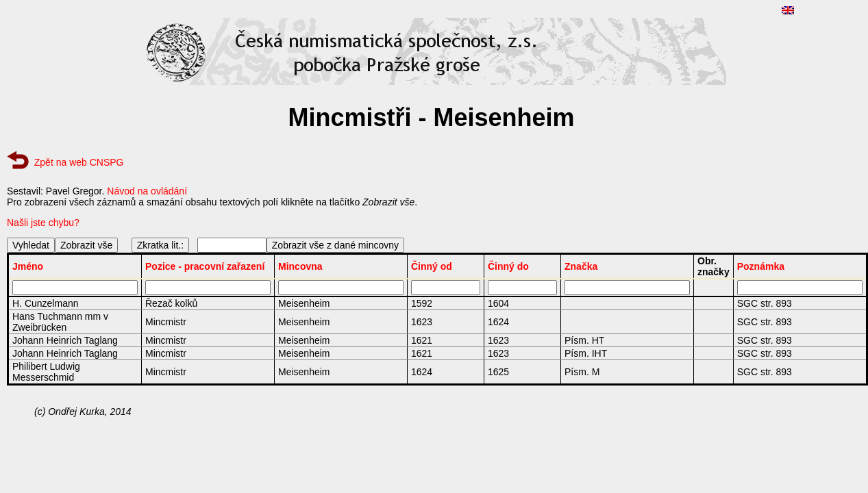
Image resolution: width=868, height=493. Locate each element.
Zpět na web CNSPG (79, 162)
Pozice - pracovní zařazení (205, 266)
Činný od (432, 266)
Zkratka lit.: (160, 245)
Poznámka (761, 266)
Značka (581, 266)
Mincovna (300, 266)
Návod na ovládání (147, 191)
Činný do (508, 266)
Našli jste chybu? (43, 223)
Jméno (28, 266)
